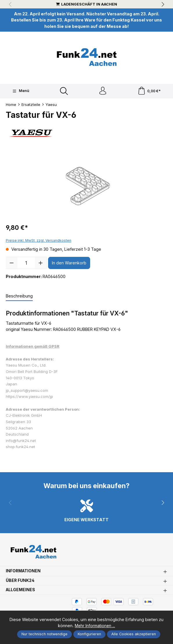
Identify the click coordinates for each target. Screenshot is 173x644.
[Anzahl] (26, 264)
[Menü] (20, 91)
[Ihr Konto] (103, 92)
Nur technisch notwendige (44, 634)
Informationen (24, 574)
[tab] (19, 297)
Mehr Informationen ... (95, 626)
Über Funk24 (21, 583)
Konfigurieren (89, 634)
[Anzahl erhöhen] (41, 264)
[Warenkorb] (149, 92)
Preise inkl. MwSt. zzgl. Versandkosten (39, 242)
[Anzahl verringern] (12, 264)
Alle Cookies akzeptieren (134, 634)
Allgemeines (21, 593)
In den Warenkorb (69, 264)
